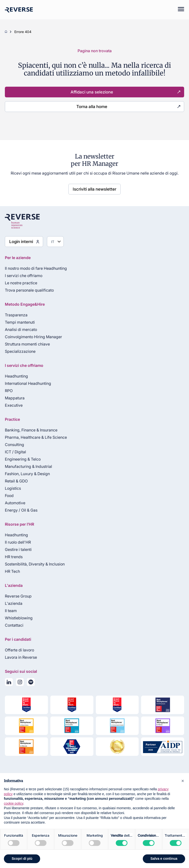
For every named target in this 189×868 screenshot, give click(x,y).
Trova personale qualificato (29, 290)
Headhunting (16, 376)
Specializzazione (20, 351)
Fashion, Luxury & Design (27, 474)
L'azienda (14, 603)
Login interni (21, 242)
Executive (14, 405)
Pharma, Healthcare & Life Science (36, 437)
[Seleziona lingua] (55, 242)
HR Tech (12, 571)
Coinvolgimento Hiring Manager (33, 337)
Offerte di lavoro (19, 650)
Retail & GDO (16, 481)
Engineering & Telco (23, 459)
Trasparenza (16, 315)
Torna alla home (92, 107)
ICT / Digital (15, 452)
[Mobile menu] (179, 10)
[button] (183, 781)
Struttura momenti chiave (27, 344)
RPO (9, 391)
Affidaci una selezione (92, 92)
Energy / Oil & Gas (21, 510)
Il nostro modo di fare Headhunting (36, 268)
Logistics (13, 488)
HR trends (14, 557)
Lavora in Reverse (21, 657)
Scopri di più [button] (22, 859)
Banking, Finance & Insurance (31, 430)
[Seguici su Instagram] (20, 683)
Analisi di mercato (21, 329)
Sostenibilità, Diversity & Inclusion (35, 564)
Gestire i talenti (18, 549)
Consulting (14, 445)
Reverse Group (18, 596)
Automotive (15, 503)
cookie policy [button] (13, 803)
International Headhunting (28, 383)
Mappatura (15, 398)
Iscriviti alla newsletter (94, 189)
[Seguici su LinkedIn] (9, 683)
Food (9, 496)
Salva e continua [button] (164, 859)
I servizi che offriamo (24, 276)
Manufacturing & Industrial (28, 466)
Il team (11, 611)
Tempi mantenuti (20, 322)
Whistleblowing (19, 618)
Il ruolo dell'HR (18, 542)
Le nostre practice (21, 283)
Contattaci (14, 625)
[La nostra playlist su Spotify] (31, 683)
